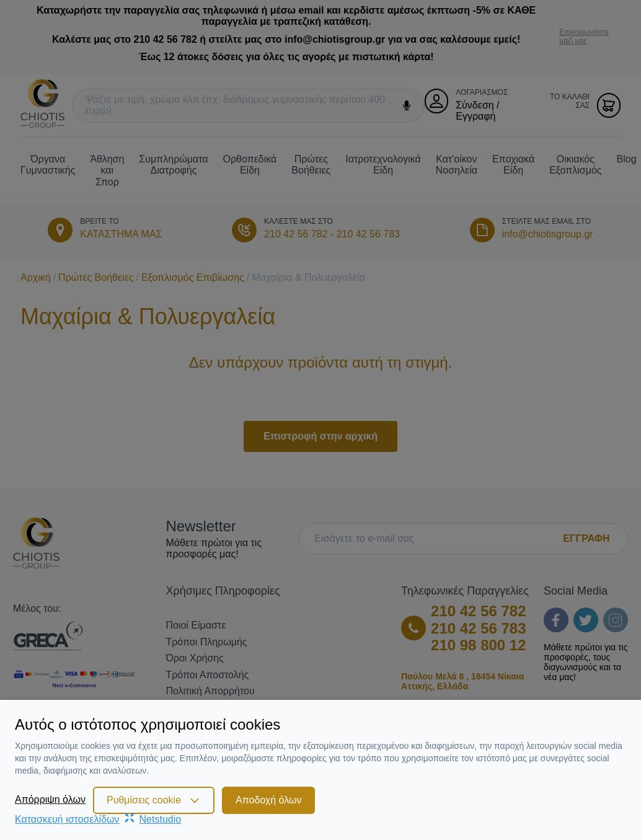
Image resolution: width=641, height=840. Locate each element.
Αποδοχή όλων (268, 800)
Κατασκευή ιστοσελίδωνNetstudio (98, 819)
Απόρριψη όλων (50, 799)
